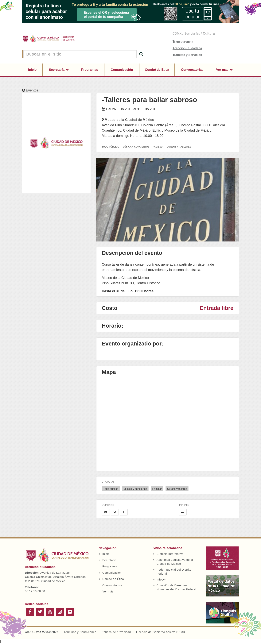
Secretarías (192, 34)
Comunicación (122, 70)
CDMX (177, 34)
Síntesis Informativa (170, 554)
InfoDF (161, 579)
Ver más (223, 70)
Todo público (111, 489)
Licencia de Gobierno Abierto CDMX (161, 632)
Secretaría (57, 70)
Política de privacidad (116, 632)
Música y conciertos (135, 489)
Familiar (157, 489)
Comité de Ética (157, 70)
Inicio (32, 70)
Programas (90, 70)
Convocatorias (192, 70)
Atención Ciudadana (187, 48)
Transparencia (183, 42)
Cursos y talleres (177, 489)
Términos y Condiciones (80, 632)
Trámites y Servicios (187, 55)
